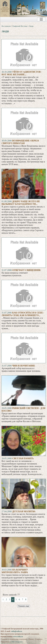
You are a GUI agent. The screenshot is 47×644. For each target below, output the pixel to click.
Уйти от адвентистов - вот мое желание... (22, 73)
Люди (31, 26)
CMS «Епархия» (17, 642)
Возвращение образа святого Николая (20, 142)
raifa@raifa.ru (16, 631)
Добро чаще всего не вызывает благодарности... (21, 203)
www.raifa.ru (18, 637)
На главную (6, 26)
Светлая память (23, 458)
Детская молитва (24, 511)
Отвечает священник (26, 270)
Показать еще (24, 606)
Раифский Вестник (20, 26)
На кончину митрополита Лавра (15, 571)
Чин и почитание (24, 366)
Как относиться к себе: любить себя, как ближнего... (23, 314)
